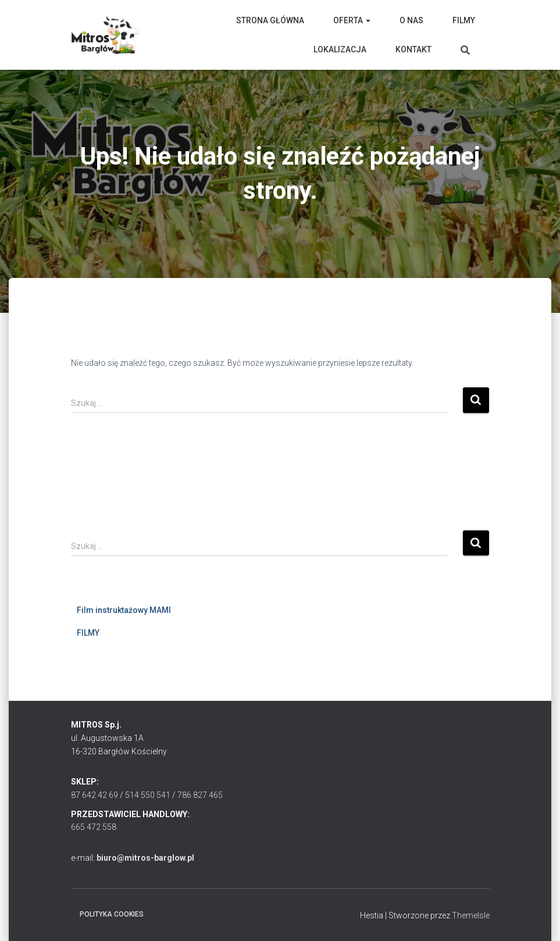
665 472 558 (94, 827)
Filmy (464, 20)
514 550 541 (148, 795)
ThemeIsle (471, 915)
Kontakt (413, 49)
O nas (411, 20)
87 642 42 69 (94, 795)
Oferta (352, 20)
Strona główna (270, 20)
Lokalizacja (340, 49)
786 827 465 (200, 795)
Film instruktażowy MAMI (124, 610)
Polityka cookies (112, 914)
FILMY (88, 633)
